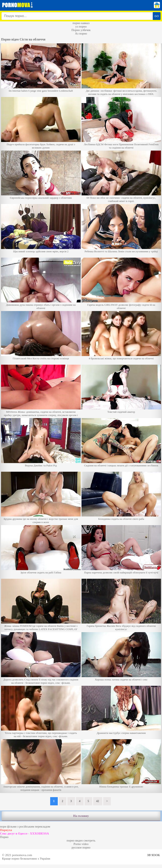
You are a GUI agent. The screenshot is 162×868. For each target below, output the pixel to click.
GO (157, 16)
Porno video (81, 844)
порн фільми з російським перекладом (25, 827)
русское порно (81, 847)
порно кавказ (81, 23)
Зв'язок (154, 855)
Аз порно (81, 33)
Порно (4, 837)
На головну (81, 816)
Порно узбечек (81, 30)
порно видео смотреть (81, 840)
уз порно (81, 27)
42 (98, 801)
